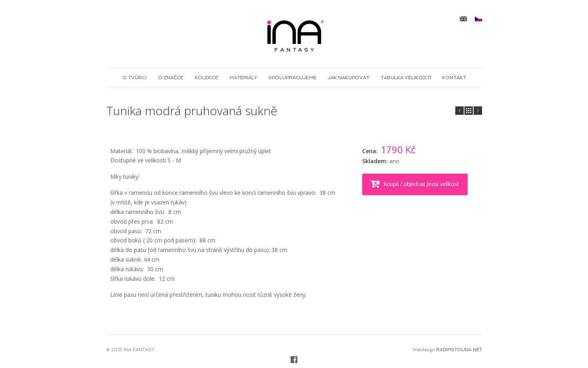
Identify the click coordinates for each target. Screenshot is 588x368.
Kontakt (454, 78)
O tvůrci (135, 78)
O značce (171, 78)
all (469, 111)
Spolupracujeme (292, 78)
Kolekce (206, 78)
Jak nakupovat (349, 78)
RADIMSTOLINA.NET (459, 350)
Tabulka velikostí (406, 78)
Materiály (243, 78)
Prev (478, 111)
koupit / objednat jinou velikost (421, 184)
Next (459, 111)
